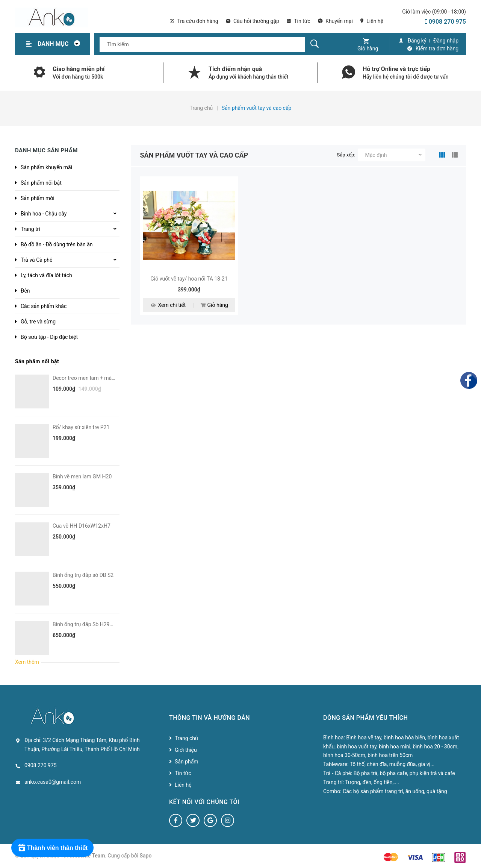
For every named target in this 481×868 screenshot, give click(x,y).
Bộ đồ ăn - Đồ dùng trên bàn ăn (57, 244)
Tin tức (299, 21)
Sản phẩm (187, 762)
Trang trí (30, 229)
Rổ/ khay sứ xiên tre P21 (81, 427)
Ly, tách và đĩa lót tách (46, 275)
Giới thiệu (186, 750)
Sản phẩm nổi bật (41, 183)
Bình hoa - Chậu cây (44, 214)
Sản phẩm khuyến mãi (46, 167)
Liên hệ (372, 21)
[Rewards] (52, 848)
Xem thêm (27, 662)
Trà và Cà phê (36, 260)
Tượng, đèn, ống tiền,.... (372, 782)
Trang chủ (186, 738)
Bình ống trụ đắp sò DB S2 (83, 575)
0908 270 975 (445, 22)
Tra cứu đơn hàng (194, 21)
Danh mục (61, 44)
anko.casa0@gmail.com (53, 782)
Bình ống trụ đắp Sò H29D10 (86, 624)
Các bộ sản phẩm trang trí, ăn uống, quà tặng (395, 791)
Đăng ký (417, 41)
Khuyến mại (335, 21)
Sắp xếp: (346, 155)
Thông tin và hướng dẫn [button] (209, 718)
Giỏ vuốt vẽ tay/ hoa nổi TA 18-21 (189, 279)
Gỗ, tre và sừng (38, 322)
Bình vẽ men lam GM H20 (82, 476)
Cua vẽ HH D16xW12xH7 (82, 526)
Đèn (25, 291)
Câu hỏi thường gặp (253, 21)
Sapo (146, 856)
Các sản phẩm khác (44, 306)
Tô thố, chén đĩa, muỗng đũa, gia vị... (392, 764)
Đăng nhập (446, 41)
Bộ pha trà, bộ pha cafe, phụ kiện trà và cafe (404, 773)
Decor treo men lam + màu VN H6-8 (94, 378)
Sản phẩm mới (38, 198)
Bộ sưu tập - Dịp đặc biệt (49, 337)
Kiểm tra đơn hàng (437, 49)
